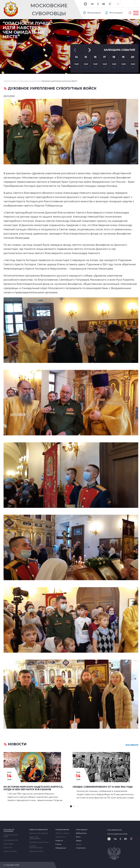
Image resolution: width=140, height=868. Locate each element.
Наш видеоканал (115, 830)
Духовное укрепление (39, 842)
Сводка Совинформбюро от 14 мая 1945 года (103, 787)
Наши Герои (9, 844)
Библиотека (81, 833)
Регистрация (116, 13)
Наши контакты (10, 851)
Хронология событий (39, 833)
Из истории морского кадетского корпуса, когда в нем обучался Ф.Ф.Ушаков (33, 788)
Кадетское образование (35, 838)
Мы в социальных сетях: (118, 834)
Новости (59, 841)
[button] (118, 4)
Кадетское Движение (38, 830)
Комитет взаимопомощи (36, 847)
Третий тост (60, 837)
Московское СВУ (11, 840)
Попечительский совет (11, 836)
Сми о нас (8, 848)
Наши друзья (82, 830)
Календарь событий (119, 50)
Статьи (58, 844)
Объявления (61, 848)
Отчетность (81, 848)
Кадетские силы (36, 851)
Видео (79, 841)
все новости (132, 745)
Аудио (79, 844)
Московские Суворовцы (49, 10)
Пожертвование (62, 830)
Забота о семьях (62, 833)
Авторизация (94, 13)
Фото (78, 837)
